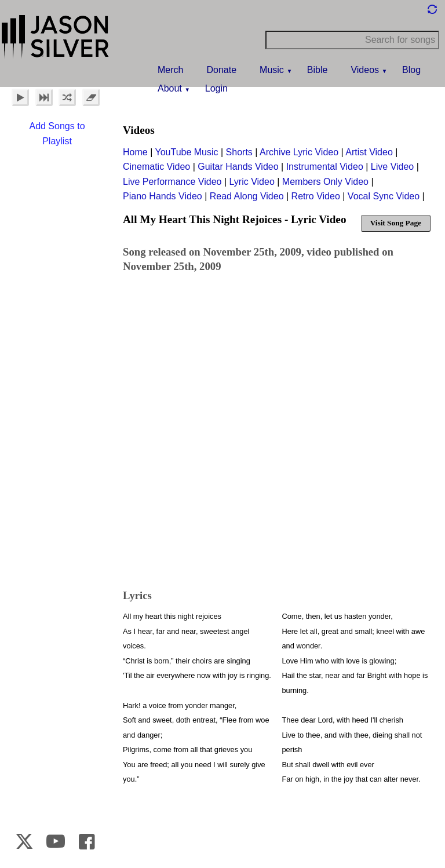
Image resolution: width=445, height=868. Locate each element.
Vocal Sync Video (384, 196)
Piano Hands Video (163, 196)
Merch (170, 70)
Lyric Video (252, 182)
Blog (411, 70)
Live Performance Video (172, 182)
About (170, 88)
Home (135, 152)
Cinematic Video (156, 167)
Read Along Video (247, 196)
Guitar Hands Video (238, 167)
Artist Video (369, 152)
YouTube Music (186, 152)
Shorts (239, 152)
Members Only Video (325, 182)
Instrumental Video (325, 167)
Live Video (392, 167)
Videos (365, 70)
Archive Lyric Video (299, 152)
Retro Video (316, 196)
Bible (318, 70)
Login (216, 88)
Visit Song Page (396, 223)
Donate (221, 70)
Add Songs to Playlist (57, 134)
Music (272, 70)
